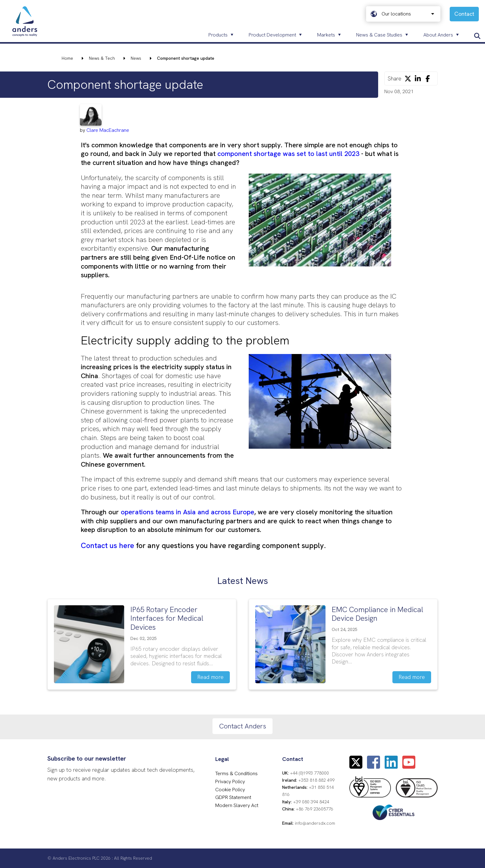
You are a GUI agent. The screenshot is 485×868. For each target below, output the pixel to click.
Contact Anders (242, 726)
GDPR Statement (233, 797)
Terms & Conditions (236, 773)
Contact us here (107, 545)
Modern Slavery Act (237, 805)
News (136, 58)
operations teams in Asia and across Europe (188, 512)
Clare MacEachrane (108, 130)
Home (67, 58)
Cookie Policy (230, 790)
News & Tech (102, 58)
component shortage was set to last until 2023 (288, 154)
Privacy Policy (230, 782)
